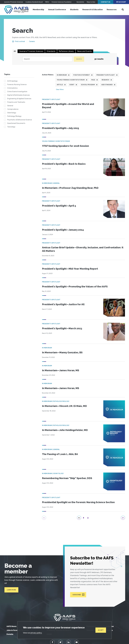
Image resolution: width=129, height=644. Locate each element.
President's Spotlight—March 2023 (62, 328)
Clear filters (60, 90)
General (10, 106)
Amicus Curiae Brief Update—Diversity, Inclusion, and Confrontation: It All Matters (82, 249)
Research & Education (93, 10)
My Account (121, 2)
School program (88, 85)
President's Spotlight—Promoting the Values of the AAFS (75, 286)
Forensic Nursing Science (17, 85)
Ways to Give (91, 2)
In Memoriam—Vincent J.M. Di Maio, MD (65, 406)
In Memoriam (62, 75)
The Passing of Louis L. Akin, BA (60, 454)
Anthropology (12, 81)
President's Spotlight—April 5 (59, 205)
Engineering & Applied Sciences (19, 99)
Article (60, 85)
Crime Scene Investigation (17, 92)
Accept (101, 630)
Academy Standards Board (34, 2)
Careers (32, 41)
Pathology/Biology (14, 116)
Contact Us (106, 2)
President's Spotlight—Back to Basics (64, 164)
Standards (51, 51)
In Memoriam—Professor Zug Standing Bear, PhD (71, 188)
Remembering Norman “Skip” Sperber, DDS (67, 478)
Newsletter (80, 2)
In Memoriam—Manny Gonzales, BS (63, 352)
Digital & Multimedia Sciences (18, 95)
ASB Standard (107, 85)
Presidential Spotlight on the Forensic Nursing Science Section (79, 502)
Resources (112, 10)
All (15, 51)
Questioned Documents (16, 123)
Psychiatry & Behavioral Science (20, 120)
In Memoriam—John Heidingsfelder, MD (65, 430)
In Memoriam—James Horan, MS (61, 370)
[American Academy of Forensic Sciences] (17, 10)
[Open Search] (123, 10)
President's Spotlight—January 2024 (63, 230)
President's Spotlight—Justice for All (63, 304)
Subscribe (77, 594)
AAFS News (11, 625)
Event (72, 85)
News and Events (84, 51)
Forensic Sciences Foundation (62, 2)
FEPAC (47, 2)
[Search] (47, 59)
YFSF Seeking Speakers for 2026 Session (66, 146)
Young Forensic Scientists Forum (71, 80)
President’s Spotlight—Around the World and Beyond (68, 106)
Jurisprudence (13, 109)
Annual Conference (57, 10)
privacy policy (36, 633)
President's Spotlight (106, 75)
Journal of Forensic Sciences (14, 2)
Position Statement (82, 75)
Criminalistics (12, 88)
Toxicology (11, 127)
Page (93, 80)
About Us (25, 10)
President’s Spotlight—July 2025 (61, 128)
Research (105, 80)
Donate (10, 633)
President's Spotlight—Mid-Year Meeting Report (70, 269)
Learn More (11, 590)
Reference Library (66, 51)
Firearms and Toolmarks (16, 102)
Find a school (20, 41)
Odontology (12, 113)
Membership (38, 10)
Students (74, 10)
